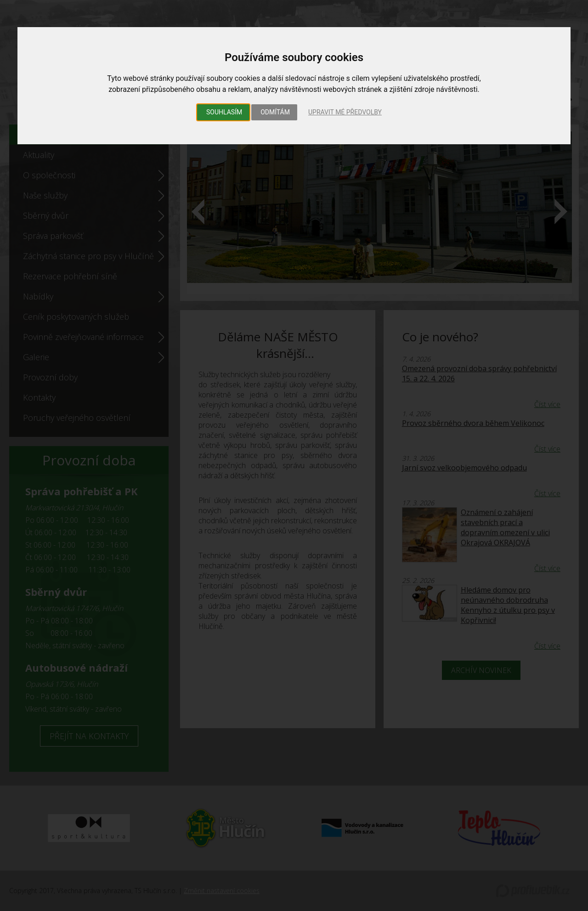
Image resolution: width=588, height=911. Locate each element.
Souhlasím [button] (224, 112)
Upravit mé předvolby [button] (345, 112)
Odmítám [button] (275, 112)
